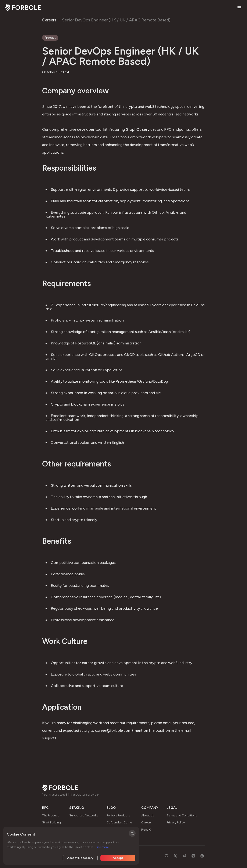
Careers (49, 20)
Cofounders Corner (120, 822)
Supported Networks (84, 815)
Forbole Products (118, 815)
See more (102, 847)
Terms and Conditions (182, 815)
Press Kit (147, 830)
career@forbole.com (113, 730)
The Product (51, 815)
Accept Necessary (80, 858)
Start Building (51, 822)
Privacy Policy (176, 822)
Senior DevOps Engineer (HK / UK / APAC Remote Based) (116, 20)
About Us (148, 815)
